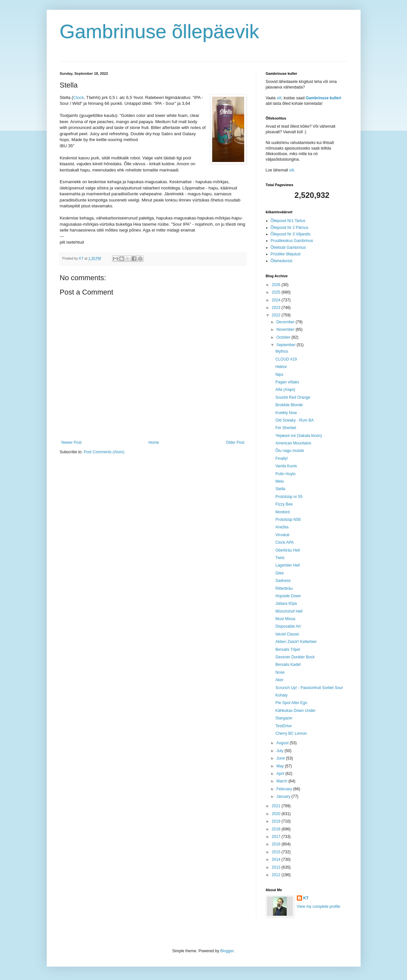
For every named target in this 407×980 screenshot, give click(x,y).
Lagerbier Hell (288, 565)
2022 (277, 315)
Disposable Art (288, 626)
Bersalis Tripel (288, 650)
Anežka (282, 527)
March (282, 781)
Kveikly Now (286, 413)
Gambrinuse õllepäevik (160, 32)
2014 (277, 860)
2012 (277, 875)
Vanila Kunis (286, 466)
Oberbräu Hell (288, 550)
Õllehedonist (282, 261)
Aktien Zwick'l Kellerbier (296, 642)
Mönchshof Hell (289, 611)
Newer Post (72, 442)
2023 (277, 308)
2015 (277, 852)
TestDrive (283, 726)
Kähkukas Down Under (295, 711)
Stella (280, 489)
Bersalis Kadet (288, 665)
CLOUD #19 (286, 359)
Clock (79, 97)
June (281, 758)
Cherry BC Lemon (291, 733)
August (283, 743)
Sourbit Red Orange (293, 397)
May (280, 766)
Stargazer (284, 718)
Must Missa (285, 619)
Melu (280, 481)
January (284, 796)
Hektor (281, 367)
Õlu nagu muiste (289, 451)
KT (306, 898)
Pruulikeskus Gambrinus (292, 241)
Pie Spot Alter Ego (291, 703)
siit (279, 98)
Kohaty (281, 695)
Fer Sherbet (286, 428)
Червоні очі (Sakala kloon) (298, 436)
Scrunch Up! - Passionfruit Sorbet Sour (309, 688)
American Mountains (293, 443)
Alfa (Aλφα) (285, 390)
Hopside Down (288, 596)
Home (154, 442)
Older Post (235, 442)
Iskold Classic (287, 634)
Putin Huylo (285, 474)
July (280, 751)
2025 (277, 292)
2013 (277, 867)
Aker (279, 680)
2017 (277, 837)
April (281, 774)
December (286, 322)
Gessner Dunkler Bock (295, 657)
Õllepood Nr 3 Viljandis (291, 234)
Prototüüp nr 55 (289, 497)
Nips (279, 375)
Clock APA (284, 542)
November (286, 329)
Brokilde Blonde (289, 405)
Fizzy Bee (284, 504)
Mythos (282, 351)
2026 (277, 285)
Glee (279, 573)
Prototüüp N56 (288, 520)
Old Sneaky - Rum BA (294, 420)
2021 (277, 806)
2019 (277, 821)
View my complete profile (319, 907)
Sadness (283, 581)
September (286, 345)
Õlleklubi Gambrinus (288, 248)
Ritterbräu (284, 588)
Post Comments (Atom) (104, 452)
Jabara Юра (286, 603)
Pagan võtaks (287, 382)
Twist (280, 558)
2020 (277, 814)
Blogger (227, 951)
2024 (277, 300)
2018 (277, 829)
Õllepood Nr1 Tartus (288, 221)
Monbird (282, 512)
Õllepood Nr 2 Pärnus (289, 228)
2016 (277, 844)
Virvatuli (282, 535)
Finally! (281, 458)
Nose (280, 672)
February (285, 789)
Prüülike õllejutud (286, 254)
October (284, 337)
